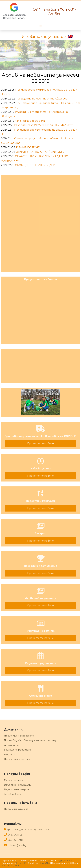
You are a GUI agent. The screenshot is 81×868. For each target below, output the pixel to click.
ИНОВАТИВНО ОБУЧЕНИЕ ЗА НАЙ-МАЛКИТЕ (44, 125)
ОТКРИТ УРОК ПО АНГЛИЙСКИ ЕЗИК (40, 152)
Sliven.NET (21, 863)
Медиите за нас (14, 780)
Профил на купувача (16, 809)
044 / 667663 (15, 835)
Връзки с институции (18, 785)
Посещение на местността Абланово (41, 99)
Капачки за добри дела (30, 121)
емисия (66, 861)
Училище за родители (17, 750)
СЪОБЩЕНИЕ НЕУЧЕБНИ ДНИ (35, 165)
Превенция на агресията (19, 736)
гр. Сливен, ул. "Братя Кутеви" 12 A (28, 830)
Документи (11, 745)
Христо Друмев (10, 865)
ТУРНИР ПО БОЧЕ (28, 147)
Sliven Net (45, 863)
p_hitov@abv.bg (17, 845)
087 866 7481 (15, 840)
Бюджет (10, 755)
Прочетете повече (40, 443)
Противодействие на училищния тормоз (30, 740)
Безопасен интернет (18, 789)
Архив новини (12, 794)
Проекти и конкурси (17, 759)
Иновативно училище (44, 37)
